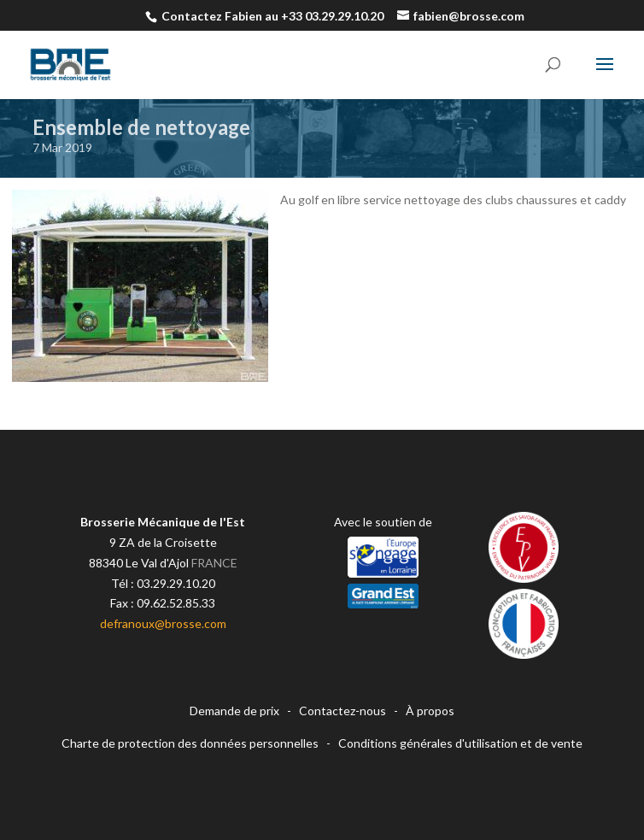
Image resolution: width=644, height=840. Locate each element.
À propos (430, 711)
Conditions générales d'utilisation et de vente (460, 743)
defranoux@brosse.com (163, 623)
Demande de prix (234, 711)
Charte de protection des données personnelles (190, 743)
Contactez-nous (342, 711)
